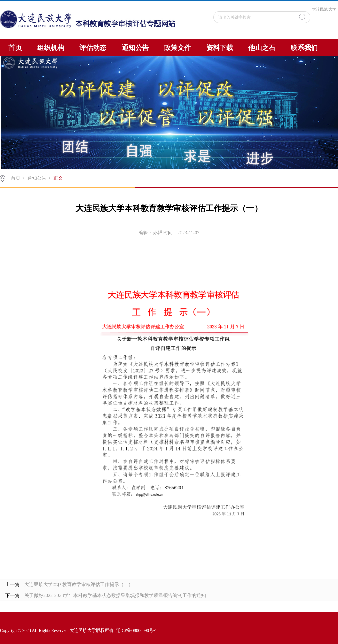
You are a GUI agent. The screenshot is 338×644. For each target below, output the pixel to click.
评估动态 (93, 48)
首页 (15, 48)
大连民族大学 (324, 9)
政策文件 (177, 48)
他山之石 (262, 48)
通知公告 (135, 48)
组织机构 (51, 48)
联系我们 (304, 48)
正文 (58, 178)
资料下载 (220, 48)
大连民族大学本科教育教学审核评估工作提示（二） (79, 584)
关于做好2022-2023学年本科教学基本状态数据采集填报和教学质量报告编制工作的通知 (115, 596)
